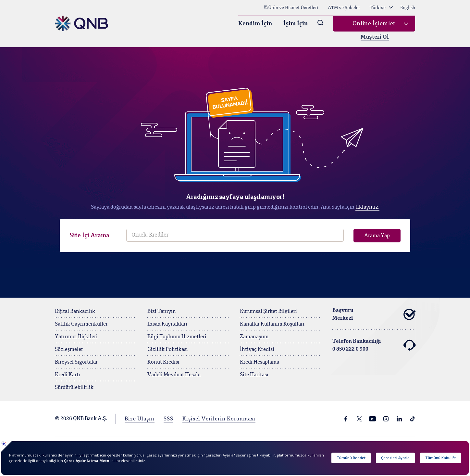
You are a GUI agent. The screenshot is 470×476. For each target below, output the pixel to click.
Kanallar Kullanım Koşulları (272, 324)
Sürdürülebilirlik (74, 388)
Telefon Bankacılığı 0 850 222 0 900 (374, 345)
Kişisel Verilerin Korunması (219, 419)
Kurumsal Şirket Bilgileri (268, 312)
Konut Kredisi (163, 362)
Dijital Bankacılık (75, 312)
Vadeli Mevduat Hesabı (174, 375)
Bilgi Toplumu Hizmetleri (177, 337)
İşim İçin (296, 24)
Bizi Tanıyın (162, 312)
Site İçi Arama (89, 236)
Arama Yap (377, 236)
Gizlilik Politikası (168, 350)
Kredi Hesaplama (260, 362)
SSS (168, 419)
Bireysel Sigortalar (76, 362)
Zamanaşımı (254, 337)
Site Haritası (254, 375)
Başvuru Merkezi (374, 315)
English (408, 8)
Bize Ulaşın (140, 419)
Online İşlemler (374, 24)
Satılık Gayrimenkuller (81, 324)
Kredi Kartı (68, 375)
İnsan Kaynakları (167, 324)
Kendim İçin (255, 24)
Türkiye (381, 8)
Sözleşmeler (69, 350)
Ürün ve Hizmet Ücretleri (291, 7)
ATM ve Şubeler (344, 8)
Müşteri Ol (375, 37)
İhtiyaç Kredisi (257, 350)
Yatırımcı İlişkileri (76, 337)
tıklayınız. (367, 207)
